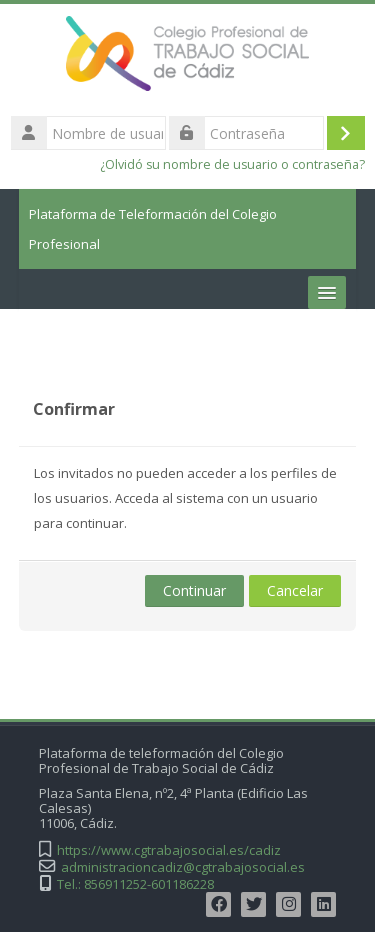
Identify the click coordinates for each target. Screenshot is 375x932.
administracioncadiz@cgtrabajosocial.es (183, 867)
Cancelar (295, 590)
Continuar (194, 590)
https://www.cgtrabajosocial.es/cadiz (169, 850)
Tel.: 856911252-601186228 (135, 884)
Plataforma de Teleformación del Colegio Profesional (153, 229)
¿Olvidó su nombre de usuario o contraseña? (232, 164)
